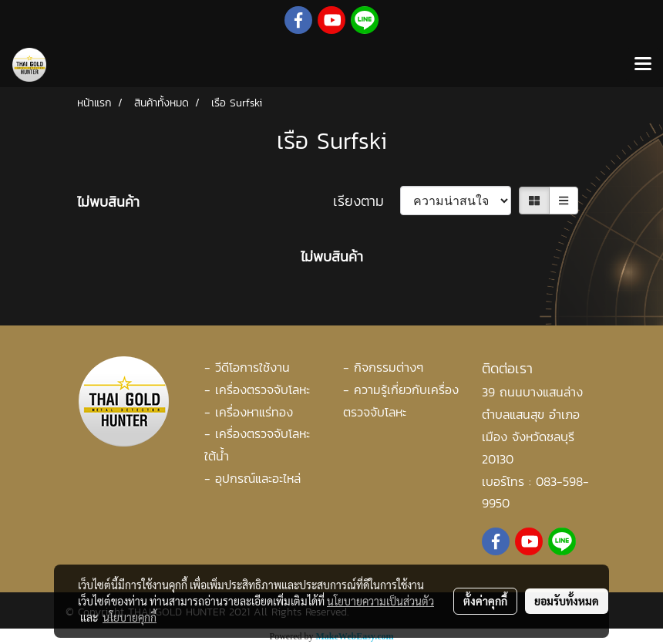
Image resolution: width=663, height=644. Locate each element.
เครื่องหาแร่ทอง (254, 412)
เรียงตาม (367, 201)
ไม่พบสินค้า (108, 202)
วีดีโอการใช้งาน (252, 367)
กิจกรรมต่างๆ (389, 367)
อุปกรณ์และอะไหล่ (258, 478)
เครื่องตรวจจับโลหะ (263, 389)
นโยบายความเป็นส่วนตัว (380, 601)
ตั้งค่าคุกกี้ (485, 601)
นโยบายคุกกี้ (130, 617)
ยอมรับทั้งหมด (567, 601)
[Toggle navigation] (643, 65)
